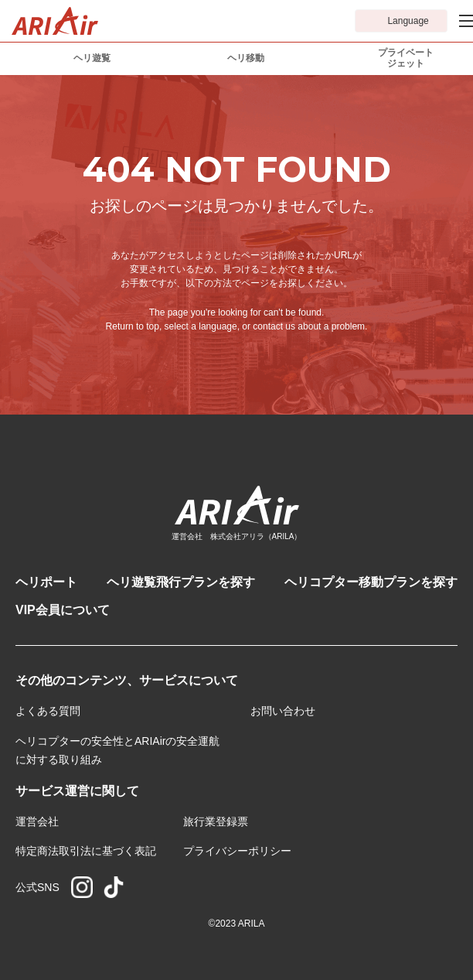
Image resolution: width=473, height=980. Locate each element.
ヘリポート (46, 582)
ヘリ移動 (246, 58)
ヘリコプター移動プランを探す (371, 582)
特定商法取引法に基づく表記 (86, 851)
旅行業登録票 (216, 821)
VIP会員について (63, 610)
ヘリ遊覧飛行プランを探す (181, 582)
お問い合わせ (283, 711)
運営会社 (37, 821)
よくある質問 (48, 711)
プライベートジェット (406, 58)
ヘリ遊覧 (92, 58)
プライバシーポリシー (237, 851)
